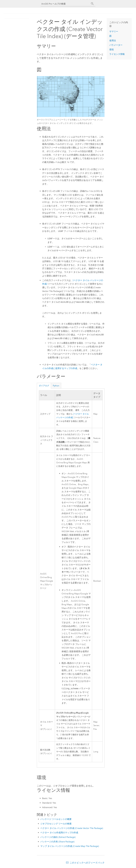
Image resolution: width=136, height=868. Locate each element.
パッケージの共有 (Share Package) (57, 842)
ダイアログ (44, 386)
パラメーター (116, 45)
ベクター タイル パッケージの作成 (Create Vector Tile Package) (72, 828)
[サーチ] (92, 4)
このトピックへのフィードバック (87, 863)
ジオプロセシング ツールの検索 (56, 824)
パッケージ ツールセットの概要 (56, 819)
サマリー (114, 31)
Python (56, 386)
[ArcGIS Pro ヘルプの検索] (65, 4)
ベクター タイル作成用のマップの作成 (59, 833)
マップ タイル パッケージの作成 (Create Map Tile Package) (70, 846)
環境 (112, 50)
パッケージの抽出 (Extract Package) (58, 837)
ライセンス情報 (117, 54)
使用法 (113, 41)
